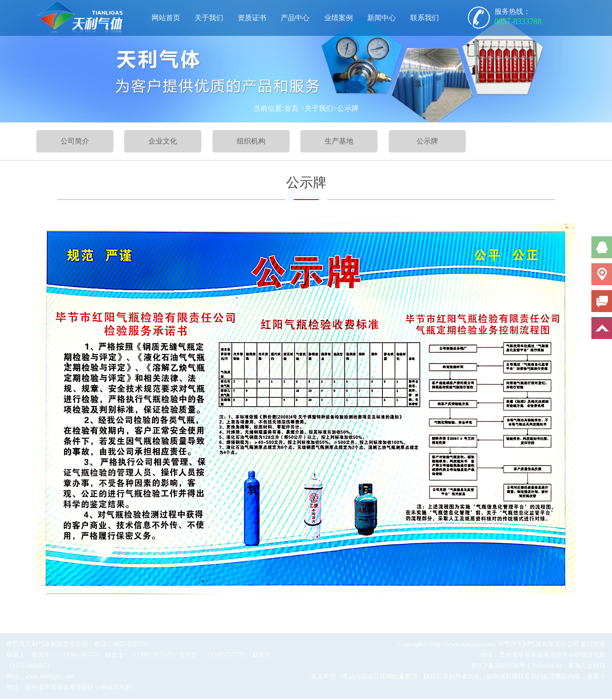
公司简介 (75, 141)
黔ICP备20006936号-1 (501, 667)
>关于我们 (317, 108)
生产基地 (339, 141)
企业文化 (163, 141)
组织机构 (251, 141)
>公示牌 (346, 108)
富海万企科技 (587, 667)
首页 (291, 108)
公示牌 (427, 141)
